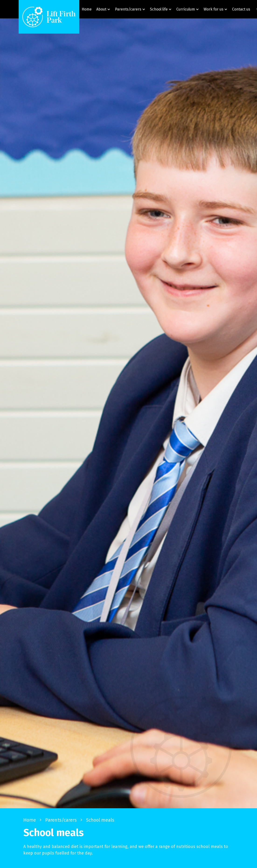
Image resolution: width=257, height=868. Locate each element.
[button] (103, 9)
